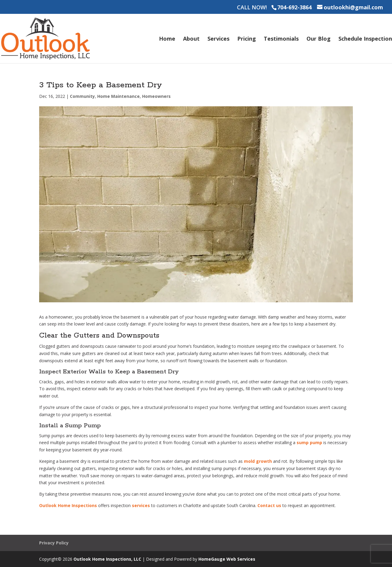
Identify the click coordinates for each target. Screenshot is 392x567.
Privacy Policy (54, 543)
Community (82, 96)
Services (218, 39)
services (141, 505)
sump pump (309, 442)
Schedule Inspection (365, 39)
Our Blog (319, 39)
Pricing (247, 39)
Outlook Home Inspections (68, 505)
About (191, 39)
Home (167, 39)
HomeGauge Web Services (227, 559)
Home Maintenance (118, 96)
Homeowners (156, 96)
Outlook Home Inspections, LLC (107, 559)
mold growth (258, 461)
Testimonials (281, 39)
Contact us (269, 505)
